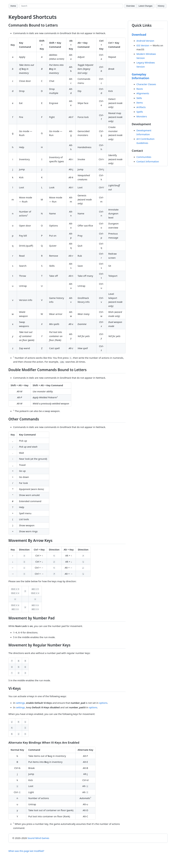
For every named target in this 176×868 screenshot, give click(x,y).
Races (140, 89)
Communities (144, 157)
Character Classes (146, 84)
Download (139, 34)
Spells (140, 112)
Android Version (145, 41)
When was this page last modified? (26, 851)
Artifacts (141, 107)
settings (20, 703)
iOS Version (143, 45)
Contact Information (148, 161)
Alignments (143, 93)
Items (140, 103)
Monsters (142, 116)
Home (13, 6)
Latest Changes (145, 6)
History (161, 6)
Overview (131, 6)
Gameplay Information (141, 76)
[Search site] (71, 6)
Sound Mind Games (38, 838)
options (103, 703)
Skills (139, 98)
